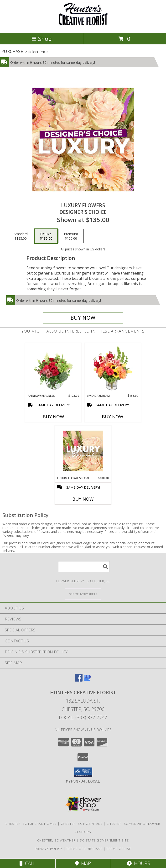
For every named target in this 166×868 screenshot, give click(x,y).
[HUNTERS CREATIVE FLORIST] (83, 26)
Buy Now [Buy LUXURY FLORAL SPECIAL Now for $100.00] (83, 499)
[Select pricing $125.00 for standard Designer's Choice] (21, 236)
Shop (41, 39)
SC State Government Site (104, 840)
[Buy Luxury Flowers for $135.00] (83, 318)
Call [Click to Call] (28, 863)
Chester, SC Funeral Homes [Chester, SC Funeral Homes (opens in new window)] (31, 824)
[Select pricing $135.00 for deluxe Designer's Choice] (46, 236)
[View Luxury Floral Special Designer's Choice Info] (83, 451)
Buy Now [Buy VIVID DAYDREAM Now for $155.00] (113, 417)
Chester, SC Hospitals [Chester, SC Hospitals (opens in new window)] (82, 824)
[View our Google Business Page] (87, 680)
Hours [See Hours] (138, 863)
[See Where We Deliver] (83, 594)
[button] (83, 772)
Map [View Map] (83, 863)
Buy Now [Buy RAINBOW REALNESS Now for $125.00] (53, 417)
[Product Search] (84, 567)
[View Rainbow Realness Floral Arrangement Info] (54, 368)
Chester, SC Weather (57, 840)
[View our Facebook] (79, 680)
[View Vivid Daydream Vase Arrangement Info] (113, 368)
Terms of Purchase (84, 849)
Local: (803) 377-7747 (83, 717)
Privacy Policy (49, 849)
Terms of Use (119, 849)
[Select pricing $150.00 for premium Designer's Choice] (71, 236)
